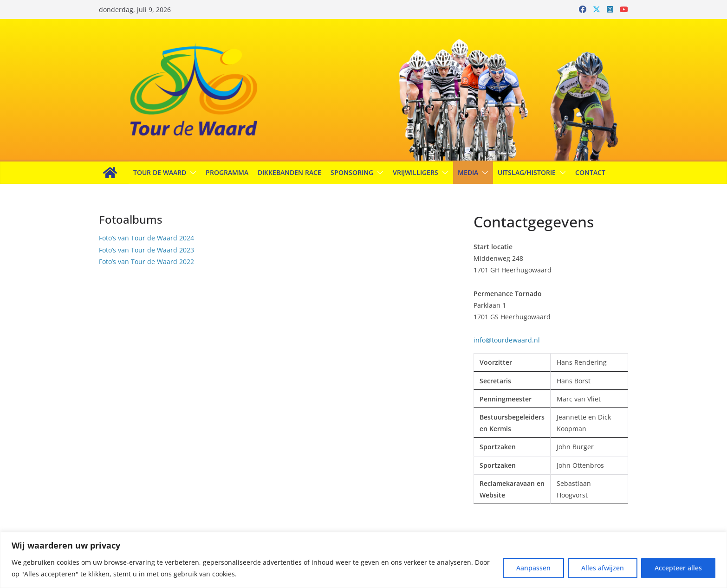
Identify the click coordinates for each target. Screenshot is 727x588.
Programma (227, 172)
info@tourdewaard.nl (507, 340)
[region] (363, 560)
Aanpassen (533, 568)
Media (468, 172)
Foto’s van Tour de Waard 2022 (146, 262)
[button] (191, 173)
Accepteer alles (678, 568)
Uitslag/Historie (527, 172)
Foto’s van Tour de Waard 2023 (146, 250)
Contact (590, 172)
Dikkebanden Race (289, 172)
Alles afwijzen (603, 568)
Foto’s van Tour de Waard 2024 (146, 238)
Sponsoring (352, 172)
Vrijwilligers (415, 172)
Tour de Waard (160, 172)
